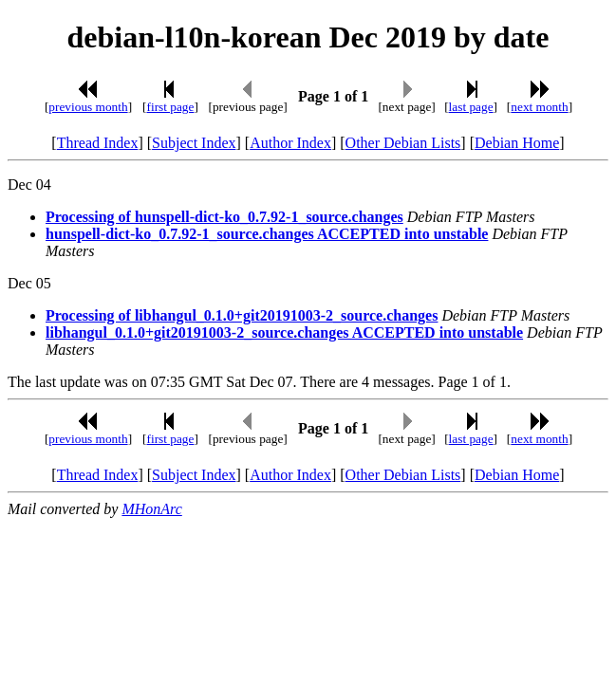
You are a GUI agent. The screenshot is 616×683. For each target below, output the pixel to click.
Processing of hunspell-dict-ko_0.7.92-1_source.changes (224, 217)
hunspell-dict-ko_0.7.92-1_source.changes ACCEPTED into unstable (267, 234)
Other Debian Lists (403, 143)
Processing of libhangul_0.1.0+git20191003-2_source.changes (242, 315)
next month (539, 107)
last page (471, 107)
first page (170, 107)
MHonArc (151, 509)
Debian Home (517, 143)
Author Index (290, 143)
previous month (88, 107)
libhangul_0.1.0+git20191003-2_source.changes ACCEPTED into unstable (284, 332)
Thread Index (98, 143)
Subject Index (194, 143)
